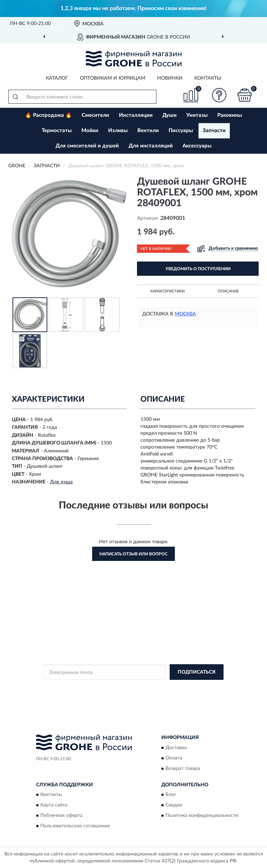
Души (169, 115)
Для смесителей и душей (87, 146)
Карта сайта (54, 805)
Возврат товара (183, 769)
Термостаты (57, 131)
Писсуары (181, 131)
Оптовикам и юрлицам (113, 78)
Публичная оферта (61, 815)
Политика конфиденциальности (202, 815)
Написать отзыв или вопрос (133, 554)
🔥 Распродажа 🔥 (48, 115)
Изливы (118, 131)
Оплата (174, 758)
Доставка (176, 748)
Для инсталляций (151, 146)
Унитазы (197, 115)
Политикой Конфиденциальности (168, 688)
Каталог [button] (57, 78)
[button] (219, 95)
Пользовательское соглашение (75, 826)
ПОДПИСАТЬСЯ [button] (197, 672)
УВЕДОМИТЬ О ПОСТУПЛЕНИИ (198, 269)
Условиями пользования (127, 694)
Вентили (148, 131)
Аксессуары (197, 146)
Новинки (170, 78)
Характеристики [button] (167, 291)
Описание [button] (228, 291)
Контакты (208, 78)
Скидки (174, 805)
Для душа (61, 482)
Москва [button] (185, 314)
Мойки (90, 131)
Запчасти (214, 131)
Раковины (230, 115)
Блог (171, 795)
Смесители (95, 115)
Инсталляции (136, 115)
